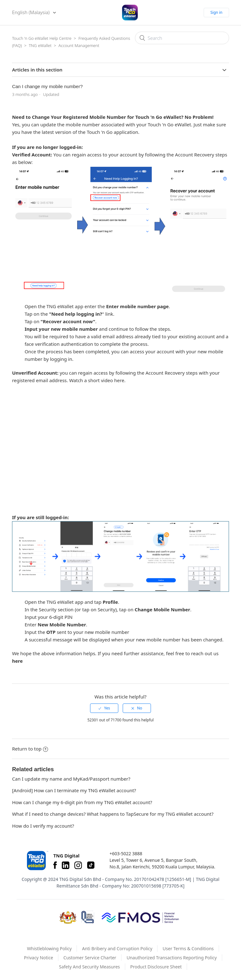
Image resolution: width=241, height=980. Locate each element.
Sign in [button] (216, 12)
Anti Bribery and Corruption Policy (117, 948)
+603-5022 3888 (126, 854)
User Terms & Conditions (188, 948)
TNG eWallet (40, 45)
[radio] (104, 708)
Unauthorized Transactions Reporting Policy (171, 958)
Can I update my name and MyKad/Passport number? (71, 779)
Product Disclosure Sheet (156, 967)
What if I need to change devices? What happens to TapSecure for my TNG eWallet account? (113, 814)
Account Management (79, 45)
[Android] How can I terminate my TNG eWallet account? (74, 790)
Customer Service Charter (90, 958)
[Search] (182, 38)
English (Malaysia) (31, 12)
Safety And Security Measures (89, 967)
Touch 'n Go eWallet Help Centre (42, 38)
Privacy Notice (38, 958)
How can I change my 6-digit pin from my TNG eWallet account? (82, 802)
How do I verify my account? (43, 826)
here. (120, 380)
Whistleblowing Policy (49, 948)
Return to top (30, 749)
